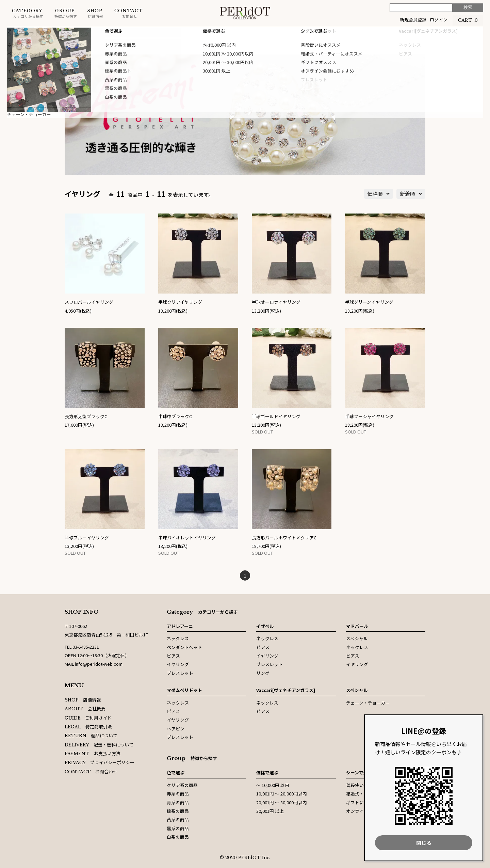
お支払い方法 (93, 753)
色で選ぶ (176, 772)
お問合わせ (91, 771)
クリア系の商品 (182, 785)
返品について (91, 735)
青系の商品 (178, 802)
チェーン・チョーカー (368, 703)
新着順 (407, 194)
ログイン (439, 20)
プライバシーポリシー (100, 762)
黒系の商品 (178, 828)
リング (263, 673)
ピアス (173, 656)
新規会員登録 (413, 20)
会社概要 (85, 708)
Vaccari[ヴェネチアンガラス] (286, 690)
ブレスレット (180, 673)
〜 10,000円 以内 (273, 785)
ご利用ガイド (88, 718)
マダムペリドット (184, 690)
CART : (468, 20)
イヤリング (78, 34)
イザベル (265, 626)
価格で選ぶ (267, 772)
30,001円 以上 (270, 811)
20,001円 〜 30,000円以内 (282, 802)
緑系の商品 (178, 811)
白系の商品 (178, 837)
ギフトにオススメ (364, 802)
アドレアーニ (43, 34)
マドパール (357, 626)
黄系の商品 (178, 819)
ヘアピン (176, 729)
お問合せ (129, 13)
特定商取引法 (88, 727)
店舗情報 (95, 13)
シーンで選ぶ (359, 772)
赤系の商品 (178, 794)
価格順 (375, 194)
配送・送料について (99, 745)
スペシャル (357, 638)
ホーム (13, 34)
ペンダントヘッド (184, 647)
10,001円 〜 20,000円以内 (282, 794)
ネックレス (178, 638)
